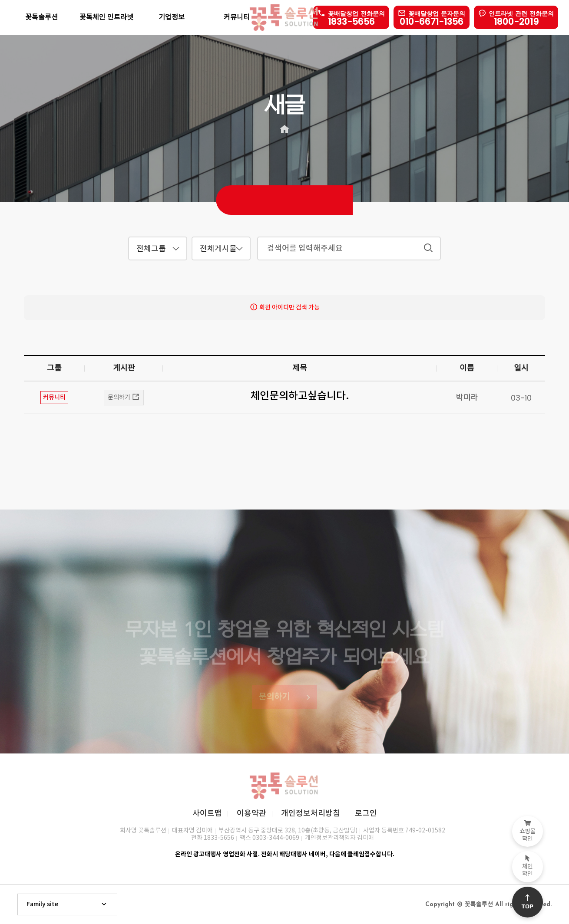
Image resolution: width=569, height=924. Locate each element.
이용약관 (251, 814)
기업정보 (172, 17)
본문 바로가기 (0, 0)
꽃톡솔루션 (41, 17)
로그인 (366, 814)
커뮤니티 (237, 17)
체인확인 (528, 866)
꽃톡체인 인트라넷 (106, 17)
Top (528, 902)
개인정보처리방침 (311, 814)
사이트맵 (207, 814)
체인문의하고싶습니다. (300, 396)
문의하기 (124, 397)
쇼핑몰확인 (528, 831)
